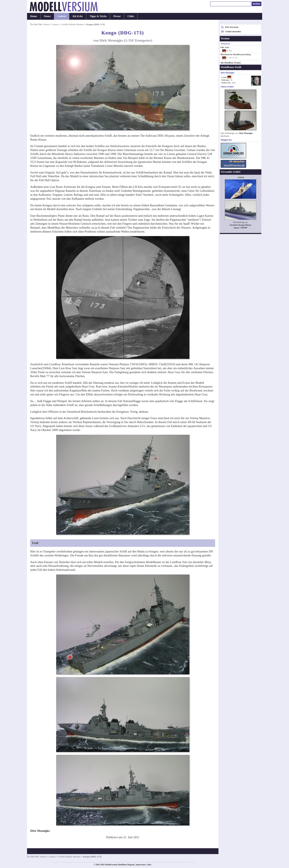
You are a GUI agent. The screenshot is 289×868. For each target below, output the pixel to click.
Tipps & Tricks (98, 16)
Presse (117, 16)
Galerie (62, 16)
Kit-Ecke (78, 16)
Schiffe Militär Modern (73, 24)
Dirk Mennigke (246, 133)
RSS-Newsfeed (232, 27)
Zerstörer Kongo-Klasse (240, 225)
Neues (47, 16)
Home (34, 16)
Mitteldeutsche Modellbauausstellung (236, 54)
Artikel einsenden (233, 32)
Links (149, 865)
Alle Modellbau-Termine (231, 63)
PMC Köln (225, 47)
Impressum (141, 865)
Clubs (131, 16)
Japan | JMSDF (240, 228)
